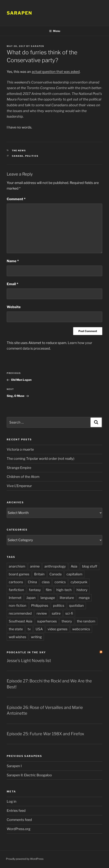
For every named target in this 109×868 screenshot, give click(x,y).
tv (29, 629)
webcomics (81, 629)
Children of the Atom (23, 477)
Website (14, 307)
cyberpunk (79, 582)
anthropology (55, 566)
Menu (55, 31)
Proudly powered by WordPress (25, 859)
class (46, 582)
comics (60, 582)
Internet (15, 598)
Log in (12, 801)
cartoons (16, 582)
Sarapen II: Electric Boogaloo (29, 775)
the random (86, 621)
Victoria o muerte (20, 449)
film (49, 590)
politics (32, 156)
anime (35, 566)
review (42, 613)
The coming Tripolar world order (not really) (41, 459)
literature (67, 598)
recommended (20, 613)
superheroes (47, 621)
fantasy (35, 590)
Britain (39, 574)
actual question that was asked (56, 72)
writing (36, 637)
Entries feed (16, 811)
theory (67, 621)
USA (39, 629)
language (48, 598)
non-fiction (18, 606)
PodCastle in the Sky (26, 652)
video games (57, 629)
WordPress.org (19, 829)
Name (13, 261)
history (82, 590)
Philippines (40, 606)
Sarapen (19, 13)
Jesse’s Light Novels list (29, 661)
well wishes (17, 637)
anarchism (17, 566)
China (32, 582)
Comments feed (19, 820)
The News (19, 151)
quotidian (76, 606)
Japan (31, 598)
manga (84, 598)
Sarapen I (14, 766)
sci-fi (69, 613)
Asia (74, 566)
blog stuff (90, 566)
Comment (16, 199)
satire (56, 613)
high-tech (64, 590)
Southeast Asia (21, 621)
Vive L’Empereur (19, 486)
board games (19, 574)
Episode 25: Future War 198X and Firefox (45, 734)
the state (16, 629)
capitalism (74, 574)
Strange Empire (19, 468)
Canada (18, 156)
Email (13, 284)
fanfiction (16, 590)
